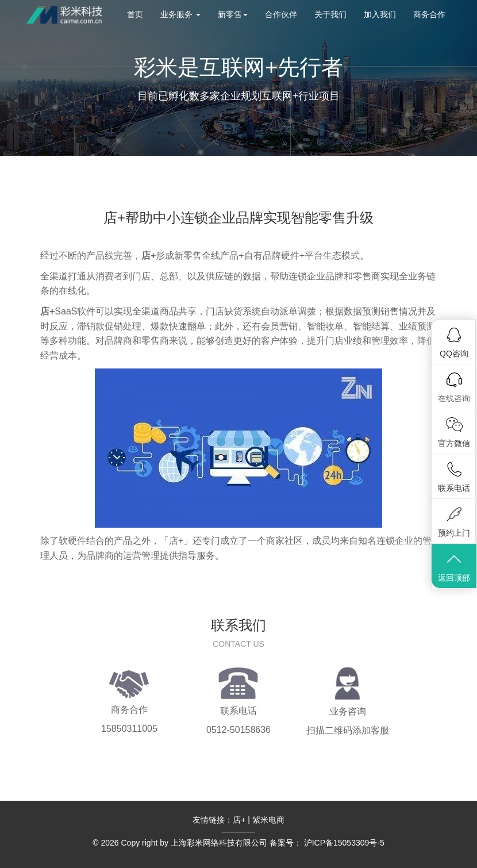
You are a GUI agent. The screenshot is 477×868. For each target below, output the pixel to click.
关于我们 (330, 14)
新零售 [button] (233, 14)
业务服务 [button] (180, 14)
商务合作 (429, 14)
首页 (135, 14)
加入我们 (380, 14)
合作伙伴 (281, 14)
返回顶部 (454, 567)
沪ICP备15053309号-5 (344, 843)
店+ (239, 820)
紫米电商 (268, 820)
